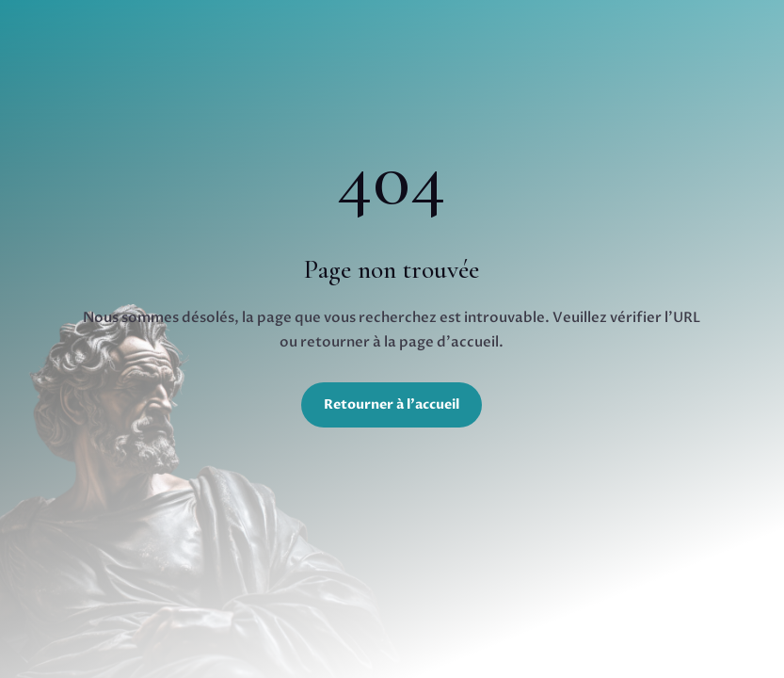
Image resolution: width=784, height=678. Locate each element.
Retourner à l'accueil (392, 404)
